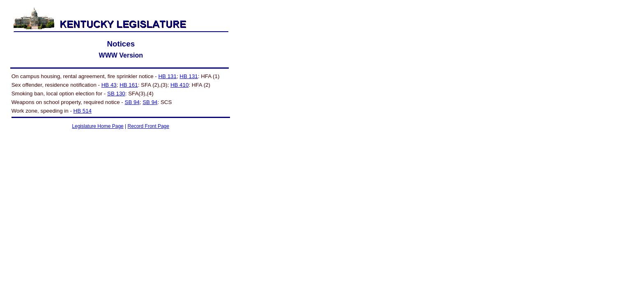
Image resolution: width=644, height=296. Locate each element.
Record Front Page (148, 126)
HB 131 (167, 76)
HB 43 (109, 85)
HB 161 (129, 85)
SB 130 (116, 94)
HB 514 (83, 111)
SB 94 (132, 102)
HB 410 (179, 85)
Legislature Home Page (98, 126)
